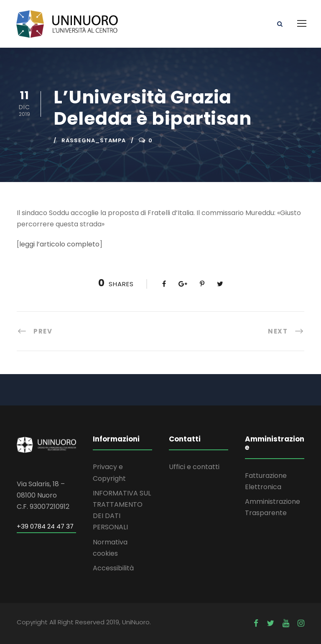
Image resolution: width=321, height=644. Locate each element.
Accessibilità (113, 568)
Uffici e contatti (194, 467)
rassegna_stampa (94, 140)
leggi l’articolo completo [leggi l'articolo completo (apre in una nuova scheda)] (59, 244)
